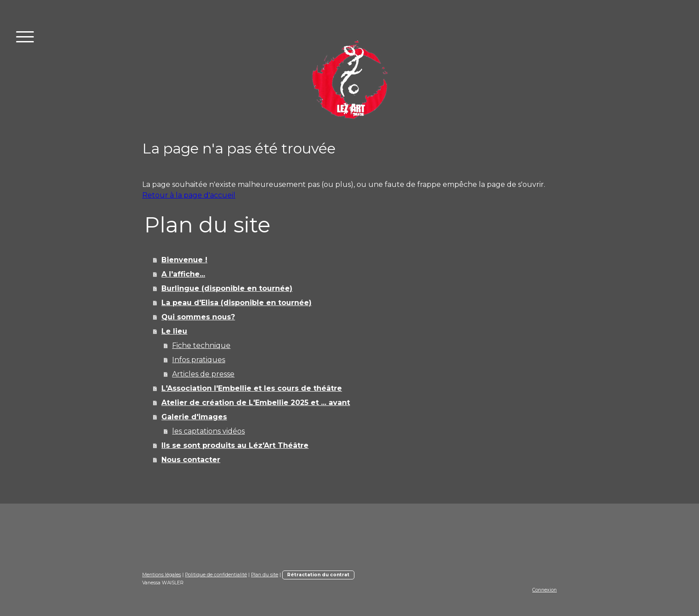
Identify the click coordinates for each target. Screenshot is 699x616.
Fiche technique (201, 345)
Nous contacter (191, 460)
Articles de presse (203, 374)
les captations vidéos (208, 431)
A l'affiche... (183, 274)
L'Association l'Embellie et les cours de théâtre (252, 388)
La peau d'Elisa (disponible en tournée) (236, 303)
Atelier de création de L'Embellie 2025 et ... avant (256, 403)
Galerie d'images (194, 417)
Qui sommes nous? (198, 317)
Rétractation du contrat (318, 575)
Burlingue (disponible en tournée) (227, 288)
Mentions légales (162, 575)
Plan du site (265, 575)
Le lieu (174, 331)
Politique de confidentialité (216, 575)
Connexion (545, 590)
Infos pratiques (199, 360)
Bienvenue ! (184, 260)
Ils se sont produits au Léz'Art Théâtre (235, 445)
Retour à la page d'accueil (189, 195)
